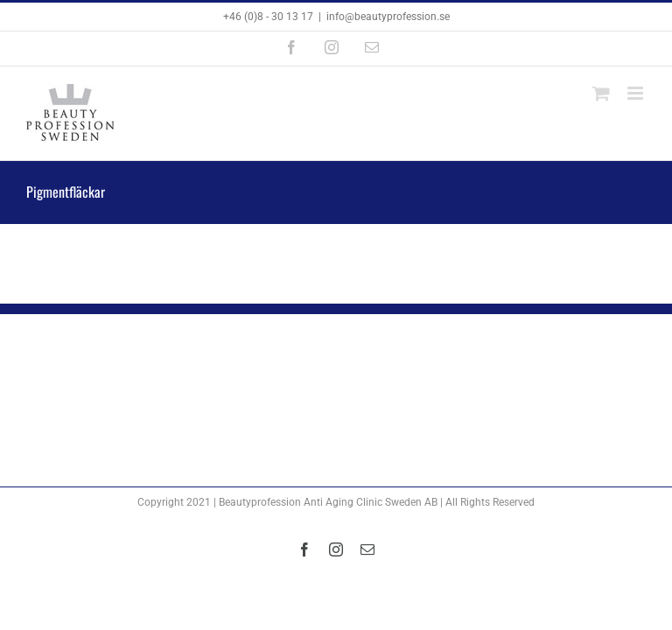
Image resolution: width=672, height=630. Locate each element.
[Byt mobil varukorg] (601, 93)
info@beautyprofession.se (388, 17)
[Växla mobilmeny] (637, 93)
